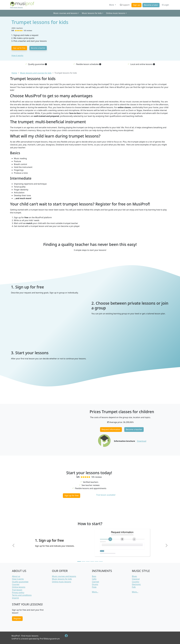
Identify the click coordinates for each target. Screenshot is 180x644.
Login (165, 5)
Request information (111, 429)
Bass (94, 576)
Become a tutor (151, 5)
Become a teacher (38, 48)
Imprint (15, 598)
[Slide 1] (79, 561)
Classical (136, 579)
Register (17, 618)
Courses (16, 584)
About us (16, 576)
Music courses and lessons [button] (65, 13)
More (112, 5)
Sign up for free (19, 48)
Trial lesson (17, 590)
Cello (94, 579)
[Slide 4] (92, 561)
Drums (95, 584)
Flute (94, 587)
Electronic (136, 584)
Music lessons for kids (62, 579)
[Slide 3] (88, 561)
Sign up (136, 5)
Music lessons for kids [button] (92, 13)
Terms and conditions (22, 595)
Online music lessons (62, 582)
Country (136, 582)
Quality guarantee (20, 582)
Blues (134, 576)
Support (125, 5)
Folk (134, 587)
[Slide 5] (97, 561)
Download (142, 441)
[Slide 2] (83, 561)
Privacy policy (18, 592)
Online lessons (19, 587)
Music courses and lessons (64, 576)
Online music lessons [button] (116, 13)
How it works (17, 56)
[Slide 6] (101, 561)
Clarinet (96, 582)
